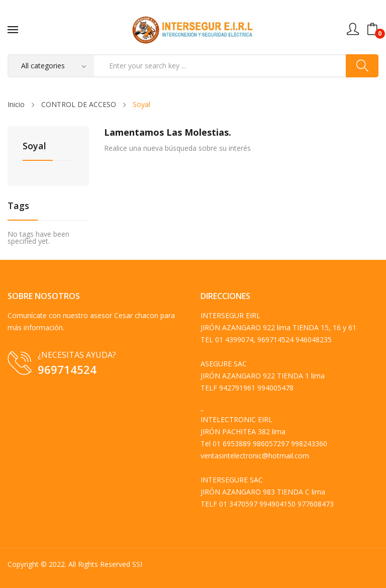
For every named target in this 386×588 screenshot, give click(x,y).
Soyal (34, 146)
